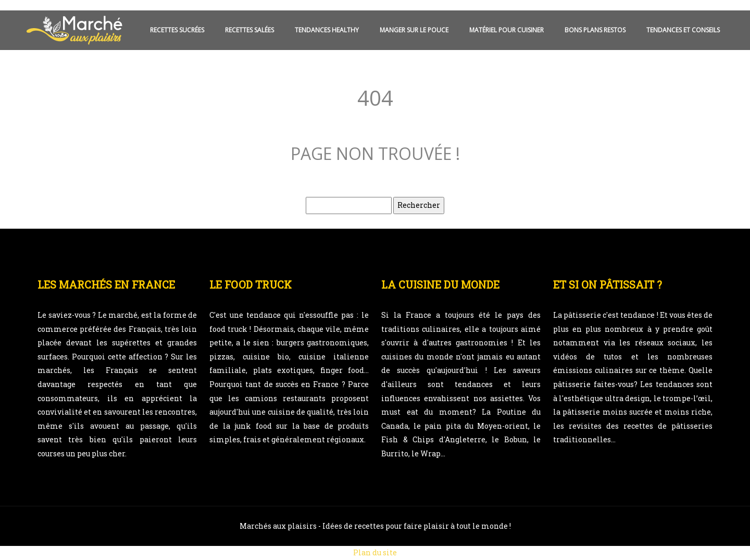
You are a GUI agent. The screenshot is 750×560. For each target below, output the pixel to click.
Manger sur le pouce (414, 30)
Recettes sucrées (177, 30)
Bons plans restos (595, 30)
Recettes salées (249, 30)
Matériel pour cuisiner (507, 30)
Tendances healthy (327, 30)
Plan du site (375, 552)
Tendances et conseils (683, 30)
